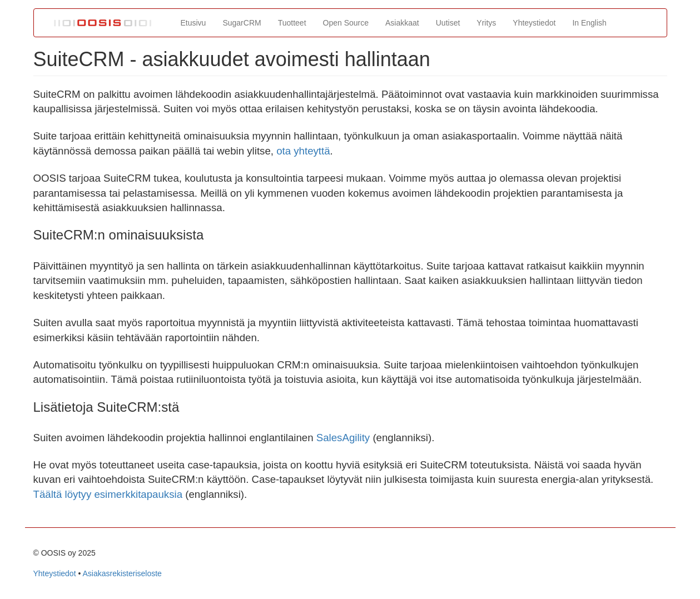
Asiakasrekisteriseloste (122, 573)
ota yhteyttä (303, 151)
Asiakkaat (402, 23)
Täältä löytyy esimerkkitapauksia (108, 494)
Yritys (486, 23)
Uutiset (448, 23)
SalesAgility (343, 438)
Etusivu (193, 23)
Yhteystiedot (534, 23)
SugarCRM (242, 23)
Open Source (346, 23)
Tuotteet (292, 23)
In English (589, 23)
